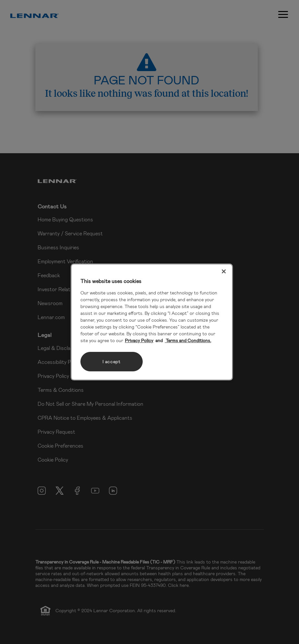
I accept (112, 361)
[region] (152, 322)
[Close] (224, 271)
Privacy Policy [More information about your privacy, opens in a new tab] (139, 340)
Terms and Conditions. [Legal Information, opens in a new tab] (188, 340)
